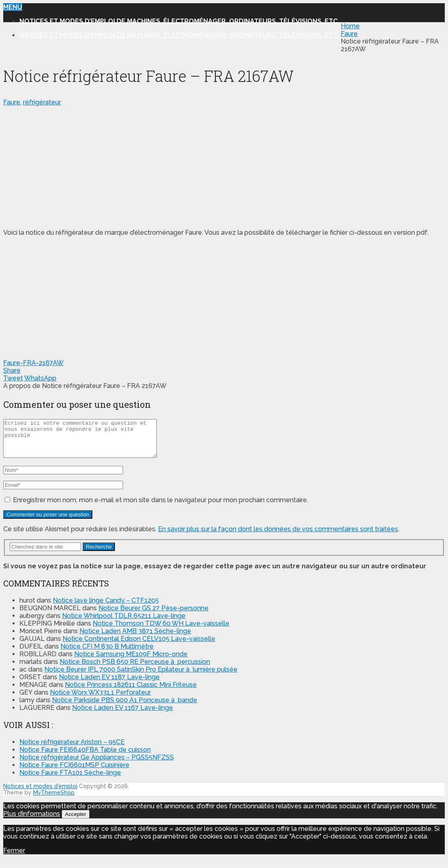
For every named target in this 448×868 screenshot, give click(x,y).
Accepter (76, 821)
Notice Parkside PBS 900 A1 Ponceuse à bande (125, 707)
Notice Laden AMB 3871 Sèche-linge (135, 638)
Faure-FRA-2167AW (33, 363)
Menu (13, 7)
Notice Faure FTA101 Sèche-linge (70, 780)
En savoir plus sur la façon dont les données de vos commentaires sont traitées (278, 536)
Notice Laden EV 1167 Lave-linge (123, 715)
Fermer (14, 858)
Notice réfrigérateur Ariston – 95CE (72, 749)
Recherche (99, 554)
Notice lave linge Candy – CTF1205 (106, 608)
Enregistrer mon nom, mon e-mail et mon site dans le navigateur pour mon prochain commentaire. (160, 507)
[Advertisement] (224, 166)
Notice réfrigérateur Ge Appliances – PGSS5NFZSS (97, 765)
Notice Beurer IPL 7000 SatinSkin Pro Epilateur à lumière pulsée (141, 677)
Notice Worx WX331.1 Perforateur (100, 700)
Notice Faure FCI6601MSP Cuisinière (74, 772)
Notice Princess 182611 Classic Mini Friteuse (131, 692)
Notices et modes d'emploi (40, 793)
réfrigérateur (42, 102)
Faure (12, 102)
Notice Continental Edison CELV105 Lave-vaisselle (139, 646)
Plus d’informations (32, 821)
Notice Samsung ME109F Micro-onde (131, 661)
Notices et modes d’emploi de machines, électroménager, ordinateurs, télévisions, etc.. (180, 21)
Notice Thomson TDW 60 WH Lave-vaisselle (161, 631)
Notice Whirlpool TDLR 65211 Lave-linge (124, 623)
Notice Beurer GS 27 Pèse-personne (153, 615)
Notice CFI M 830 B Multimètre (107, 654)
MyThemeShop (54, 800)
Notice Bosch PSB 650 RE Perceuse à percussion (135, 669)
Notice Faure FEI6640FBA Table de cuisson (85, 757)
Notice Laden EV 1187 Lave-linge (109, 684)
